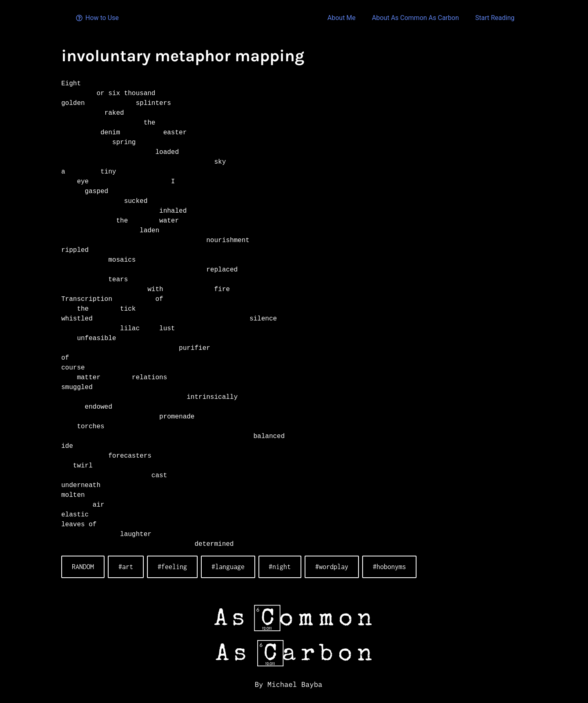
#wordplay (332, 567)
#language (228, 567)
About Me (342, 18)
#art (126, 567)
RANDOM (83, 567)
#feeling (172, 567)
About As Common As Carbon (415, 18)
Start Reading (495, 18)
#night (280, 567)
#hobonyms (389, 567)
